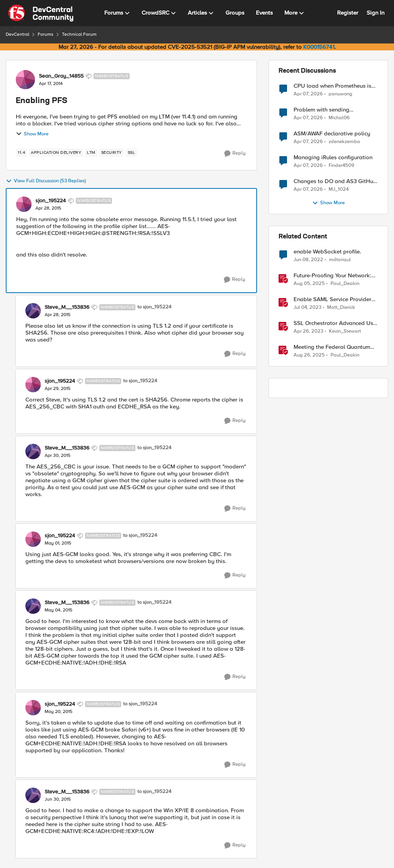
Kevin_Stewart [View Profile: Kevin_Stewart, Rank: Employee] (345, 331)
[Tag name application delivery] (56, 153)
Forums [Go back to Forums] (46, 34)
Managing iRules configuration (333, 157)
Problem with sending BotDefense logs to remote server (328, 110)
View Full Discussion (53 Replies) (46, 181)
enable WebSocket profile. (327, 252)
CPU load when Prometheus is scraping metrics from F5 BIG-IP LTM (334, 86)
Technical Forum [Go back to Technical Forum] (79, 34)
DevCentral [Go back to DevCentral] (18, 34)
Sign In (376, 13)
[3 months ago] (308, 94)
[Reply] (235, 153)
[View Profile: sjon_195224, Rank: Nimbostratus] (24, 204)
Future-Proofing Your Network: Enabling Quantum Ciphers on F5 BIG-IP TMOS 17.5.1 (332, 276)
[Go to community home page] (41, 13)
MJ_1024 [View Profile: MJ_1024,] (339, 189)
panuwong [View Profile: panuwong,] (341, 94)
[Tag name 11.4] (21, 153)
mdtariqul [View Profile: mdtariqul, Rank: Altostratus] (340, 260)
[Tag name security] (112, 153)
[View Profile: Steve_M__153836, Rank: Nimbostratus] (33, 311)
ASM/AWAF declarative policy (332, 134)
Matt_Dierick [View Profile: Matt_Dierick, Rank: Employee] (341, 307)
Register (348, 13)
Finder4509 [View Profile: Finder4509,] (341, 166)
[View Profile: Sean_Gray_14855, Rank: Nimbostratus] (25, 80)
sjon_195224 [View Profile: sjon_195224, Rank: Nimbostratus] (51, 201)
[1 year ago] (309, 284)
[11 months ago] (309, 355)
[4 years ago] (308, 260)
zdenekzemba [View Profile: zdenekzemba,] (344, 142)
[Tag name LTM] (91, 153)
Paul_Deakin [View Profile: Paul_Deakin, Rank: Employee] (345, 284)
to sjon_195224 (154, 307)
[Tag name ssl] (132, 153)
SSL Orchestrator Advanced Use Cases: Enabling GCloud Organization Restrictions (335, 323)
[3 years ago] (307, 308)
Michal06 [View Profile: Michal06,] (339, 118)
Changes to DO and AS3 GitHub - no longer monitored (335, 181)
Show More (32, 134)
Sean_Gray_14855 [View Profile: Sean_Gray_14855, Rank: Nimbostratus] (61, 76)
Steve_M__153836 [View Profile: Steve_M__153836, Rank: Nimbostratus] (67, 307)
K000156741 (319, 47)
